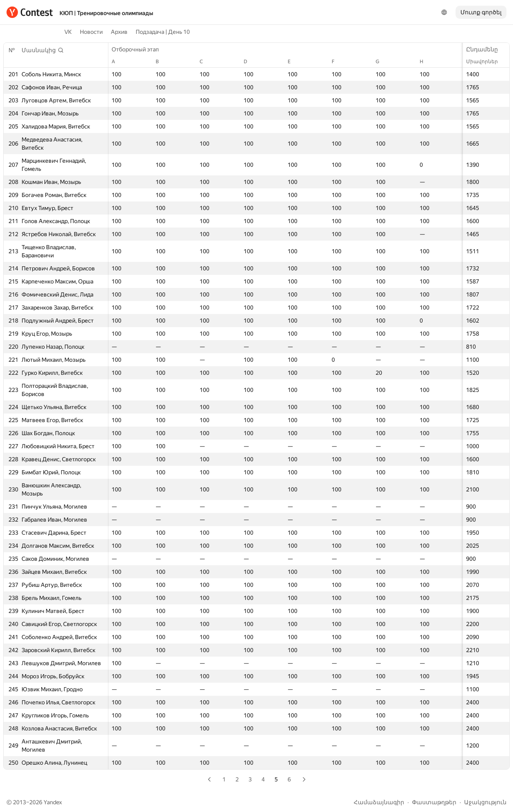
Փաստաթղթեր (434, 802)
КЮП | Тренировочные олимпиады (106, 13)
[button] (43, 50)
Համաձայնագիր (379, 802)
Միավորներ (486, 62)
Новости (91, 32)
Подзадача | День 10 (163, 32)
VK (68, 32)
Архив (119, 32)
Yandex (53, 802)
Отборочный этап (139, 49)
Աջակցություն (485, 802)
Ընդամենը (486, 49)
